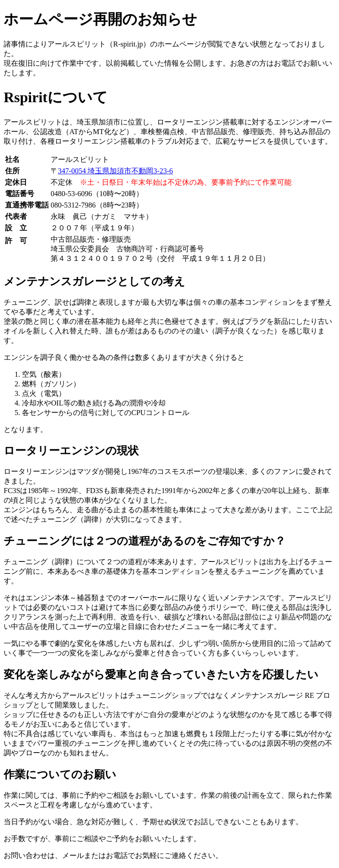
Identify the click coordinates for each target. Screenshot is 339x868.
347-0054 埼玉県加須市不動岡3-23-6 (115, 171)
